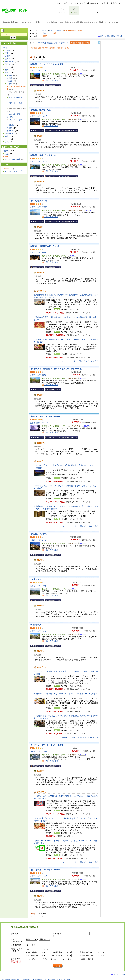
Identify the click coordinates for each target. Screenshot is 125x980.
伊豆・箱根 (9, 62)
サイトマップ (80, 3)
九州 (7, 139)
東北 (7, 53)
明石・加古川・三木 (16, 98)
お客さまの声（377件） (39, 751)
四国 (7, 136)
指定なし (46, 33)
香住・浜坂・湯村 (15, 120)
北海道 (8, 50)
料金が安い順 (52, 43)
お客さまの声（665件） (39, 375)
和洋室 (91, 959)
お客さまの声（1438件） (40, 876)
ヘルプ (58, 3)
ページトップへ (119, 974)
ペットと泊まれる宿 (13, 159)
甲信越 (8, 64)
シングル (32, 959)
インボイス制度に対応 (14, 171)
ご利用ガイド (68, 3)
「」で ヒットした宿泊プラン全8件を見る (79, 862)
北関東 (8, 56)
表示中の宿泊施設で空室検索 (111, 36)
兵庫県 (58, 31)
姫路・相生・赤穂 (15, 103)
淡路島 (11, 125)
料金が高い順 (64, 43)
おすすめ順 (42, 43)
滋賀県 (9, 75)
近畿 (51, 31)
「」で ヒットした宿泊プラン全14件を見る (79, 737)
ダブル (53, 959)
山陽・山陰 (9, 134)
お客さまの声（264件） (39, 586)
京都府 (9, 78)
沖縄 (7, 142)
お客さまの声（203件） (39, 71)
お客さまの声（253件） (39, 540)
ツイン (62, 959)
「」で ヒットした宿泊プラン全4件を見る (79, 526)
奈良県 (9, 128)
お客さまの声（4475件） (40, 423)
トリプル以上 (73, 959)
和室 (83, 959)
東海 (7, 70)
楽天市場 (105, 3)
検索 (58, 966)
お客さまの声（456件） (39, 253)
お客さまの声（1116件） (40, 207)
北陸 (7, 67)
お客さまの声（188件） (39, 631)
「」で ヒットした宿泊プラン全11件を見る (79, 361)
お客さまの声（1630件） (40, 162)
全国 (44, 31)
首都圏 (8, 59)
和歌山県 (10, 131)
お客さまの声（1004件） (40, 116)
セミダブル (43, 959)
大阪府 (9, 81)
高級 (7, 154)
